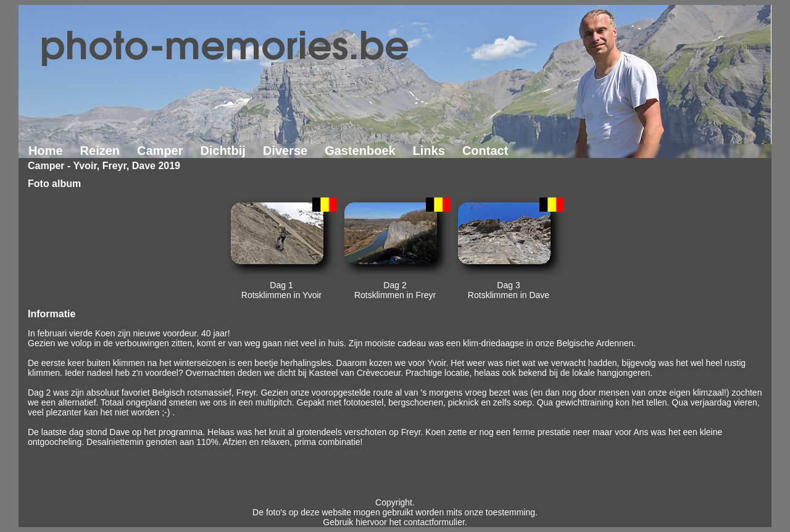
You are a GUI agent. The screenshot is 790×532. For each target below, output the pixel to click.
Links (429, 151)
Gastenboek (360, 151)
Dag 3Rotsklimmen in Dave (509, 290)
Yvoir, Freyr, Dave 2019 (127, 166)
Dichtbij (223, 151)
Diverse (285, 151)
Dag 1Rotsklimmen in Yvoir (281, 290)
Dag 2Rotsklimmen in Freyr (395, 290)
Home (46, 151)
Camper (160, 151)
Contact (485, 151)
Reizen (100, 151)
